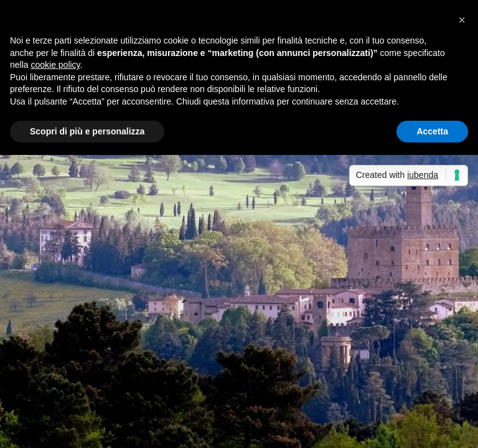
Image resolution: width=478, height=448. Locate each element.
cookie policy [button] (55, 65)
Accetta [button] (432, 131)
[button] (462, 20)
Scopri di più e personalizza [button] (87, 131)
